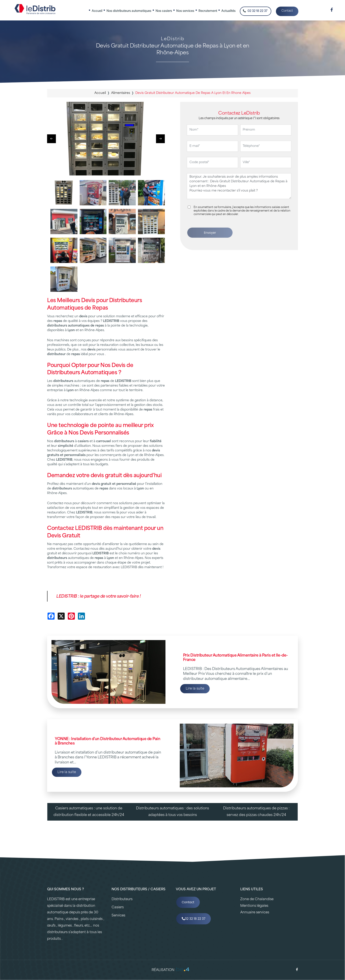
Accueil (97, 11)
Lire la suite (195, 689)
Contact (287, 11)
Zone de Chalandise (257, 899)
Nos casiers (164, 11)
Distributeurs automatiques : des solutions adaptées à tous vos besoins (172, 812)
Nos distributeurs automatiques (129, 11)
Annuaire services (255, 913)
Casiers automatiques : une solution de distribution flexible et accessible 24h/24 (89, 812)
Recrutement (208, 11)
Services (118, 916)
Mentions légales (254, 906)
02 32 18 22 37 (255, 11)
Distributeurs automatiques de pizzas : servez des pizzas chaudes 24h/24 (256, 812)
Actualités (228, 11)
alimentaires (121, 93)
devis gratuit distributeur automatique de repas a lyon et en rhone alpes (193, 93)
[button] (160, 139)
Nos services (185, 11)
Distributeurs (122, 899)
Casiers (118, 908)
